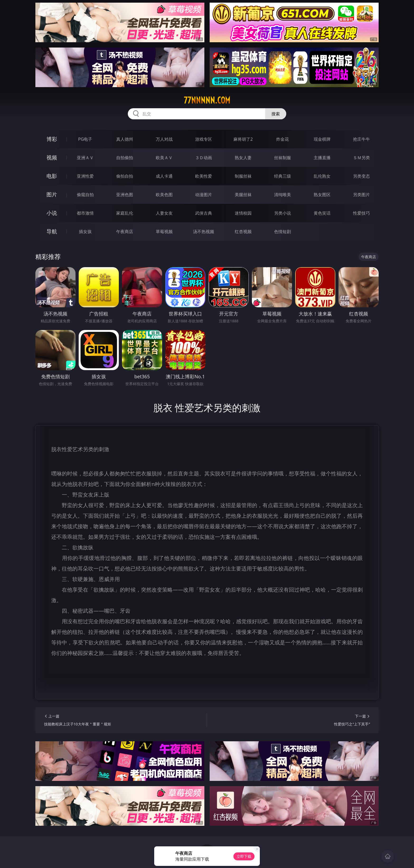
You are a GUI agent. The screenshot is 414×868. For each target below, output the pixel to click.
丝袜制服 (283, 158)
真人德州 (125, 139)
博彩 (52, 139)
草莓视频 (164, 232)
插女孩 (85, 232)
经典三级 (283, 176)
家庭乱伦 (125, 213)
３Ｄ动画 (204, 158)
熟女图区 (322, 195)
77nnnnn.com (207, 100)
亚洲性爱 (85, 176)
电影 (52, 176)
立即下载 (244, 856)
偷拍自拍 (125, 176)
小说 (52, 213)
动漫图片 (204, 195)
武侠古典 (204, 213)
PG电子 (85, 139)
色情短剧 (283, 232)
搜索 (276, 114)
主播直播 (322, 158)
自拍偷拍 (125, 158)
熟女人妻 (243, 158)
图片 (52, 194)
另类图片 (361, 195)
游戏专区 (204, 139)
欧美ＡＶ (164, 158)
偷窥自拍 (85, 195)
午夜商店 (125, 232)
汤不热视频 (204, 232)
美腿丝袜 (243, 195)
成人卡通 (164, 176)
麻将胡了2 (243, 139)
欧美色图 (164, 195)
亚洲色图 (125, 195)
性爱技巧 (361, 213)
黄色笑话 (322, 213)
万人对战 (164, 139)
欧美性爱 (204, 176)
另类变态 (361, 176)
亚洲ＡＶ (85, 158)
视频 (52, 157)
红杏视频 (243, 232)
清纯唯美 (283, 195)
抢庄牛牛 (361, 139)
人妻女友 (164, 213)
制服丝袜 (243, 176)
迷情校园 (243, 213)
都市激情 (85, 213)
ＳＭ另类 (361, 158)
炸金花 (283, 139)
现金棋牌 (322, 139)
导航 (52, 231)
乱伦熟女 (322, 176)
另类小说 (283, 213)
